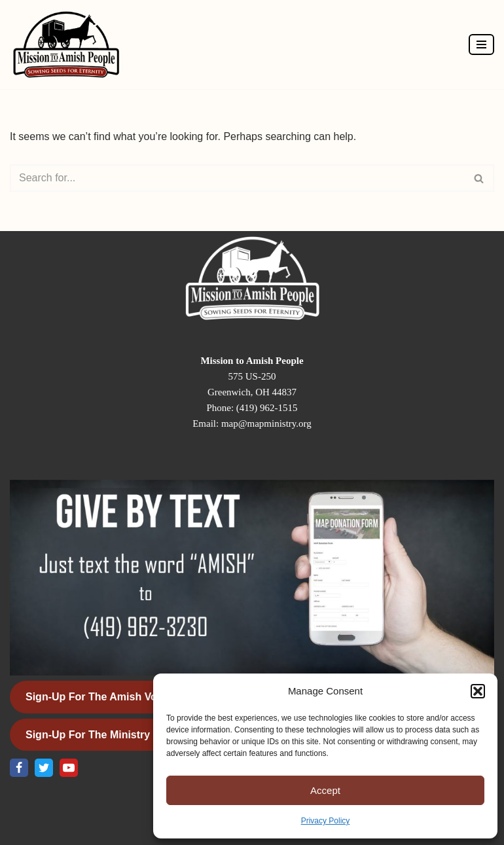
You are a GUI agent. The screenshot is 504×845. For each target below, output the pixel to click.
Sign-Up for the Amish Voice (99, 697)
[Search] (237, 178)
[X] (44, 768)
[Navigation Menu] (481, 45)
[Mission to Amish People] (69, 45)
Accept (325, 790)
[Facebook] (19, 768)
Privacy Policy (326, 821)
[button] (478, 691)
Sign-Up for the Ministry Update (107, 735)
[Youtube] (69, 768)
